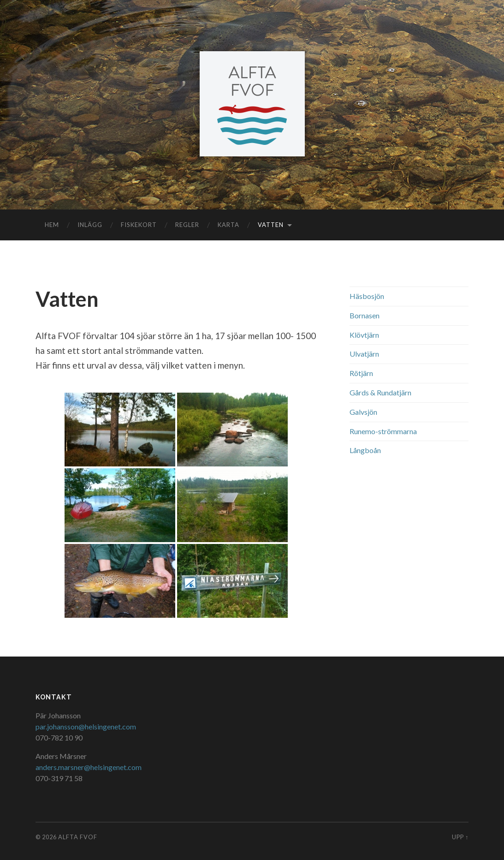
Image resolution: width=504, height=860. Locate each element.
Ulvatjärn (364, 354)
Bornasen (365, 315)
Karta (228, 225)
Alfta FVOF (78, 837)
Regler (187, 225)
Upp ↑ (460, 837)
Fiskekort (139, 225)
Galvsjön (363, 412)
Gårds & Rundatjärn (380, 392)
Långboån (365, 450)
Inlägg (90, 225)
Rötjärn (361, 373)
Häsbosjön (367, 296)
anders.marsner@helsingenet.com (89, 767)
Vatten (271, 225)
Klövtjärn (364, 335)
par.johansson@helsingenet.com (86, 726)
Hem (52, 225)
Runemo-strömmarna (383, 431)
